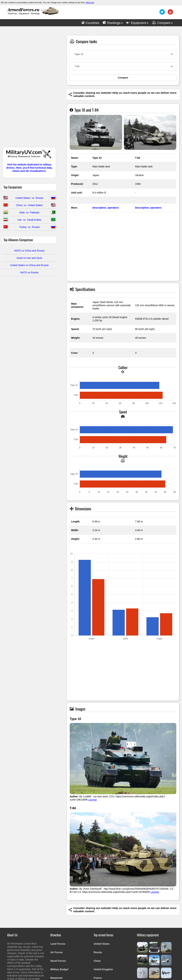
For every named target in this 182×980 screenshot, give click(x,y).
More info (90, 2)
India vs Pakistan (29, 212)
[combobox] (123, 54)
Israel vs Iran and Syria (29, 258)
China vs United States (29, 205)
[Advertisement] (29, 88)
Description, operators (106, 208)
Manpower (57, 978)
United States (102, 944)
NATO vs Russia (29, 272)
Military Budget (59, 969)
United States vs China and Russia (29, 265)
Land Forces (58, 944)
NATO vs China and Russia (29, 251)
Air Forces (57, 952)
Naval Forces (58, 961)
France (98, 978)
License (93, 800)
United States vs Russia (29, 198)
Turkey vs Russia (29, 227)
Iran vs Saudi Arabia (29, 220)
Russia (98, 952)
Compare (123, 78)
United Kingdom (103, 969)
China (97, 961)
